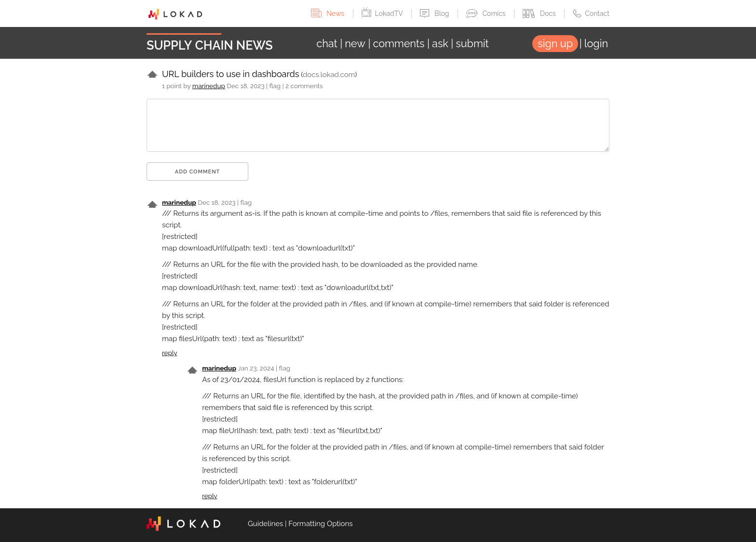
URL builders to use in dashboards (230, 74)
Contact (591, 13)
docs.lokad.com (329, 75)
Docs (540, 13)
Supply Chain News (210, 45)
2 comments (304, 86)
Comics (487, 13)
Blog (435, 13)
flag (275, 86)
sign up (555, 44)
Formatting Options (320, 524)
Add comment (198, 172)
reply (170, 353)
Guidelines (265, 524)
